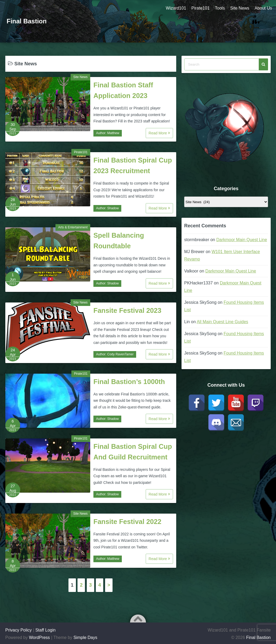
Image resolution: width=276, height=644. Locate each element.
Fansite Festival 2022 (127, 522)
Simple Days (85, 637)
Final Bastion (27, 21)
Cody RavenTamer (120, 354)
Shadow (113, 208)
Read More (159, 133)
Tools (220, 8)
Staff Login (45, 630)
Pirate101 (200, 8)
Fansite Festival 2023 (127, 310)
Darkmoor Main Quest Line (242, 240)
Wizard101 (176, 8)
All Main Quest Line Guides (222, 322)
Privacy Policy (19, 630)
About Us (263, 8)
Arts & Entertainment (73, 227)
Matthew (113, 133)
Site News (240, 8)
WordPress (39, 637)
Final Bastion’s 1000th (129, 382)
